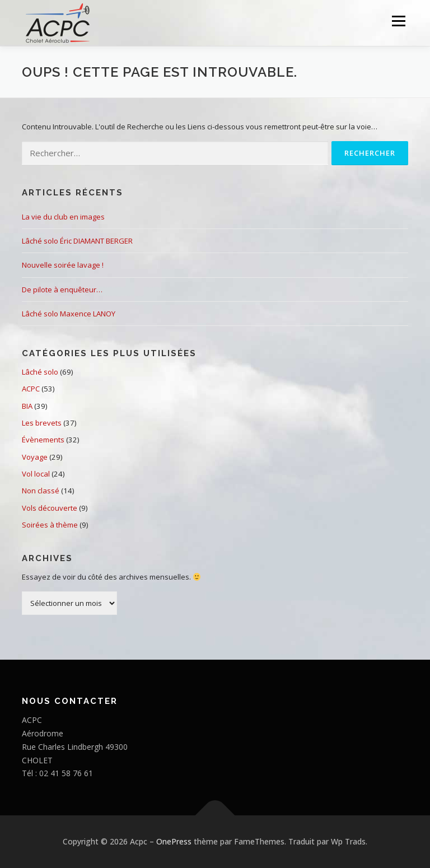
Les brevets (42, 423)
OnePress (174, 841)
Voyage (35, 457)
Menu (398, 21)
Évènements (43, 440)
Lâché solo (40, 372)
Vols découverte (50, 508)
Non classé (41, 491)
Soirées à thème (50, 525)
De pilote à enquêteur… (62, 290)
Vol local (36, 474)
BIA (27, 406)
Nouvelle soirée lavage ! (63, 265)
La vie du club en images (63, 217)
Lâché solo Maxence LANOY (69, 314)
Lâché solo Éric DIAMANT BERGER (77, 241)
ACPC (31, 389)
